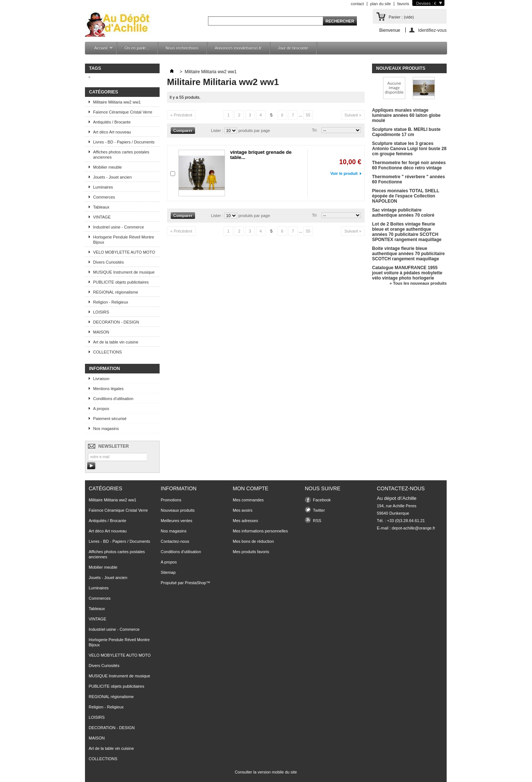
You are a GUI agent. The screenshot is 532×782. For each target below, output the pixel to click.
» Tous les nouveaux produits (418, 283)
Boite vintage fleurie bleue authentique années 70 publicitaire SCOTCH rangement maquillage (408, 254)
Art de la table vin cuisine (116, 342)
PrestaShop (195, 583)
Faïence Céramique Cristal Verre (123, 112)
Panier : (401, 17)
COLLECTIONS (108, 352)
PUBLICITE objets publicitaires (121, 282)
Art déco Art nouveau (112, 132)
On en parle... (137, 48)
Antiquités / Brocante (112, 122)
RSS (317, 521)
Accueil (100, 50)
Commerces (104, 197)
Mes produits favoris (251, 552)
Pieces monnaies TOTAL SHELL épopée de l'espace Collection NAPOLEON (406, 196)
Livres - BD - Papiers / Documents (124, 142)
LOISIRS (101, 312)
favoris (403, 4)
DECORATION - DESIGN (116, 322)
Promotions (171, 500)
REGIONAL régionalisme (116, 292)
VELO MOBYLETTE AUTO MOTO (124, 252)
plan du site (381, 4)
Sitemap (168, 572)
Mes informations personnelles (260, 531)
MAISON (101, 332)
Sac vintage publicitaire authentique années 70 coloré (403, 213)
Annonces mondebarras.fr (238, 48)
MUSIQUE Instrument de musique (124, 272)
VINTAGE (102, 217)
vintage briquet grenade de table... (261, 155)
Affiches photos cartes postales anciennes (121, 155)
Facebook (322, 500)
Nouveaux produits (401, 68)
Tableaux (101, 207)
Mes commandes (248, 500)
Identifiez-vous (432, 30)
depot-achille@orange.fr (413, 528)
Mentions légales (108, 389)
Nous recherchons (182, 48)
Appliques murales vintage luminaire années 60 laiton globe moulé (406, 115)
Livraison (101, 379)
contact (357, 4)
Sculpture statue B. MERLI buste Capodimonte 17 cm (406, 132)
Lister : (218, 131)
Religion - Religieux (111, 302)
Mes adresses (245, 521)
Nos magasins (106, 429)
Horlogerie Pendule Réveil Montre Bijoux (124, 240)
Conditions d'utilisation (113, 399)
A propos (101, 409)
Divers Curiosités (108, 262)
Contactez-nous (175, 541)
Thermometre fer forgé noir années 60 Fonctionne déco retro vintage (409, 165)
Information (105, 369)
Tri (314, 130)
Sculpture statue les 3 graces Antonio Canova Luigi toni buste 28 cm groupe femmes (409, 149)
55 (308, 115)
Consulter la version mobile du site (266, 772)
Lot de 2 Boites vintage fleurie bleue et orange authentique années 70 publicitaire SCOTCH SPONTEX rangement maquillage (407, 232)
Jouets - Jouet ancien (112, 177)
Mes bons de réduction (253, 541)
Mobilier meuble (108, 167)
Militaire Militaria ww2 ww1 (117, 102)
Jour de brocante (293, 48)
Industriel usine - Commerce (119, 227)
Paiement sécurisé (110, 419)
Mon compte (250, 488)
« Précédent (181, 115)
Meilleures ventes (177, 521)
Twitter (319, 510)
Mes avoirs (243, 510)
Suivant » (353, 115)
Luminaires (103, 187)
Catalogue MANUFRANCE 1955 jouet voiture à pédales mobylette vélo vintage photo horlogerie (407, 273)
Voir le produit (344, 173)
